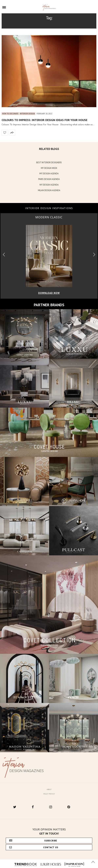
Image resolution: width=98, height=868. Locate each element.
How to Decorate (10, 114)
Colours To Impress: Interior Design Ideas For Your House (44, 120)
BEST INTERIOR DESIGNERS (49, 163)
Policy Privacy (49, 794)
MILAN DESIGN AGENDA (49, 190)
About (49, 789)
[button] (94, 255)
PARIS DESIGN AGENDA (49, 179)
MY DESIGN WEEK (49, 168)
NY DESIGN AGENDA (49, 185)
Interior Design (27, 114)
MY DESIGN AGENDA (49, 174)
